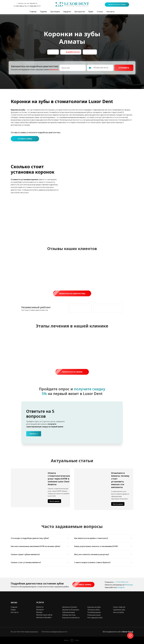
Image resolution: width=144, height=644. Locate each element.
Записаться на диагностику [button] (75, 293)
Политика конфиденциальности (54, 632)
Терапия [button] (43, 12)
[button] (117, 5)
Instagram (121, 587)
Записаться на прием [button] (75, 372)
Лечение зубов (94, 610)
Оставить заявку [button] (25, 139)
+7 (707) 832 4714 (121, 582)
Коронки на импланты (71, 618)
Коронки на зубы (94, 607)
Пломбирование (94, 612)
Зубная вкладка (69, 612)
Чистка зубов (118, 612)
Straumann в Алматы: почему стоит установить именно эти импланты (120, 480)
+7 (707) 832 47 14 (20, 6)
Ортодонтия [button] (80, 12)
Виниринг (40, 610)
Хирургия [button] (67, 12)
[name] (73, 68)
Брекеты (40, 607)
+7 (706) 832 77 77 (34, 6)
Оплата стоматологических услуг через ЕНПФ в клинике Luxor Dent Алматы (59, 479)
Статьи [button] (100, 12)
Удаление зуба (119, 610)
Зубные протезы (69, 615)
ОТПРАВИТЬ (124, 68)
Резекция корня (94, 615)
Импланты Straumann (71, 610)
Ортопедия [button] (55, 12)
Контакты (110, 12)
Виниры (39, 612)
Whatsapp (129, 585)
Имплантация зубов (44, 615)
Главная (33, 12)
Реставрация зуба (95, 618)
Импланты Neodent (44, 617)
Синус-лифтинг (119, 607)
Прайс (91, 12)
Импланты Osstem (70, 607)
